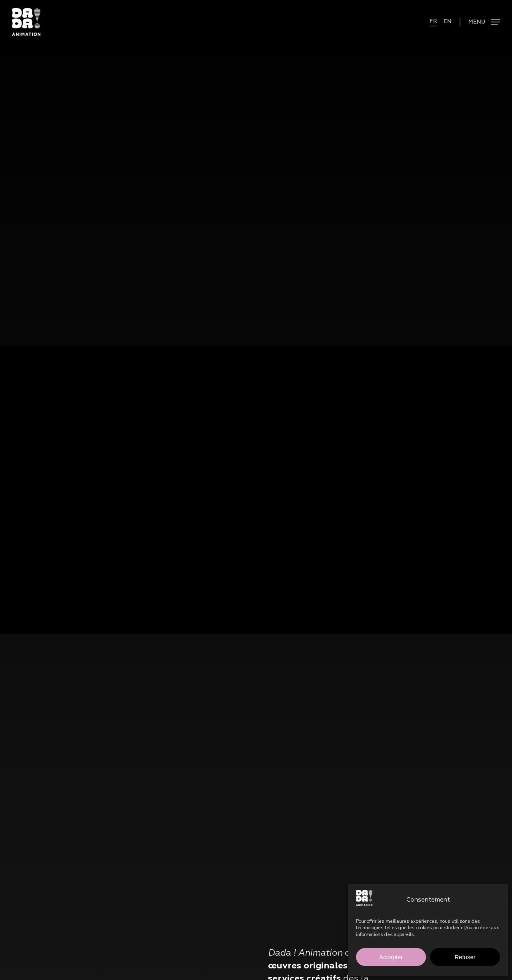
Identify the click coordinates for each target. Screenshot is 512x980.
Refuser (465, 957)
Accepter (391, 957)
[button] (480, 22)
